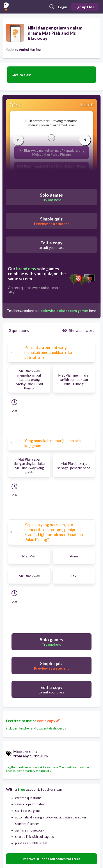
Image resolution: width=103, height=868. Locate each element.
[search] (52, 7)
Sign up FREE (85, 7)
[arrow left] (18, 140)
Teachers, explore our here (51, 310)
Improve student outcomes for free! (51, 859)
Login (63, 7)
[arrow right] (85, 140)
